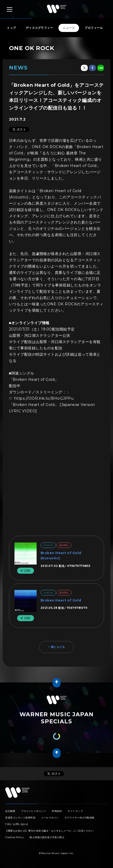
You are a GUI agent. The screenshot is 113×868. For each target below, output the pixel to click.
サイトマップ (75, 811)
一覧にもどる (57, 647)
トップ (11, 28)
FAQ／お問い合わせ (17, 824)
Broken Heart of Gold (61, 600)
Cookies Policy (14, 837)
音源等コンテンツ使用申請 (20, 818)
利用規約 (57, 811)
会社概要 (10, 811)
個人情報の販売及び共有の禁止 (47, 837)
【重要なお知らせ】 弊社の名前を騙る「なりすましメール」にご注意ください (49, 831)
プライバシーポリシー (34, 811)
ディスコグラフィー (40, 28)
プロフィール (94, 28)
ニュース (69, 28)
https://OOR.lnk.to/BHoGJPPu (44, 398)
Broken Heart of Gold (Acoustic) (61, 555)
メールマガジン (50, 818)
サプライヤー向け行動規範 (80, 818)
